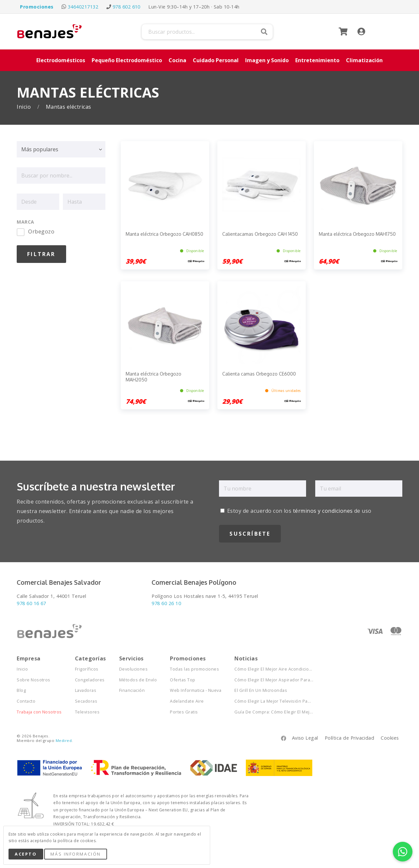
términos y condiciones (323, 511)
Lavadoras (86, 690)
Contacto (26, 701)
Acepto (26, 854)
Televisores (87, 712)
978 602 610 (127, 7)
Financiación (132, 690)
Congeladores (90, 680)
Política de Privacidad (350, 738)
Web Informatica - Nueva (196, 690)
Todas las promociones (194, 669)
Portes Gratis (184, 712)
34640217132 (83, 7)
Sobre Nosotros (34, 680)
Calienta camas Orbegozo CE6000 (259, 374)
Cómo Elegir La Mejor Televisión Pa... (273, 701)
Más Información (75, 854)
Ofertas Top (182, 680)
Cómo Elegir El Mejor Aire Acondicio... (273, 669)
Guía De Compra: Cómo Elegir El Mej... (274, 712)
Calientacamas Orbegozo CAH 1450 (260, 234)
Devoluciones (134, 669)
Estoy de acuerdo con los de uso (296, 511)
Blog (21, 690)
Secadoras (86, 701)
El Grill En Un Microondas (261, 690)
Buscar (264, 32)
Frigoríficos (87, 669)
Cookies (390, 738)
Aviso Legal (305, 738)
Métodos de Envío (138, 680)
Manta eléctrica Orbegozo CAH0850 (164, 234)
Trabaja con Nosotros (39, 712)
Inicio (24, 107)
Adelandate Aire (187, 701)
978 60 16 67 (31, 603)
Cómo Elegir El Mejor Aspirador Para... (274, 680)
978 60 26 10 (166, 603)
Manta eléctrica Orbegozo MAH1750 (357, 234)
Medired (64, 740)
